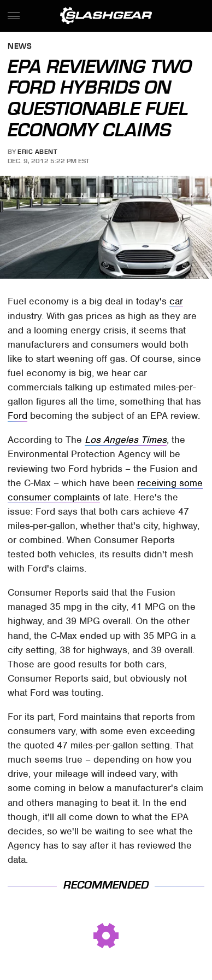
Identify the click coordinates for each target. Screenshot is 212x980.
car (176, 301)
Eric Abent (37, 152)
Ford (17, 416)
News (20, 47)
